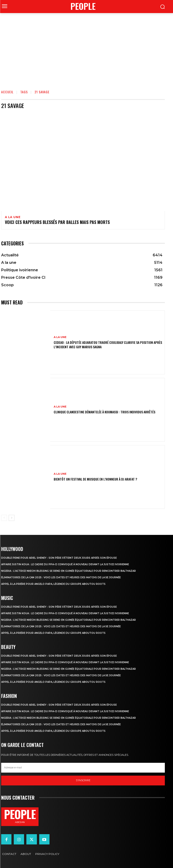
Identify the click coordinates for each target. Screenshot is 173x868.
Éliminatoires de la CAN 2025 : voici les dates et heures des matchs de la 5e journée (61, 577)
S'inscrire (83, 780)
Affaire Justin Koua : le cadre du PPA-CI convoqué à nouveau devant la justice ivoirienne (65, 564)
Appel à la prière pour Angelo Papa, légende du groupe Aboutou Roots (53, 584)
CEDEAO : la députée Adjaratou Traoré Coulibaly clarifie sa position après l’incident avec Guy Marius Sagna (108, 344)
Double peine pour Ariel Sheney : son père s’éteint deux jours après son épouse (59, 558)
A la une (13, 217)
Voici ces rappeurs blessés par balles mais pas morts (57, 222)
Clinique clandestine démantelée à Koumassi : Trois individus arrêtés (104, 412)
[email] (83, 768)
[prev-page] (4, 518)
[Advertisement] (86, 48)
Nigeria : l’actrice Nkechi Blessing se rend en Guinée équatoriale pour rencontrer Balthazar (69, 571)
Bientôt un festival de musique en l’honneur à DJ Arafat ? (95, 479)
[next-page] (12, 518)
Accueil (7, 92)
